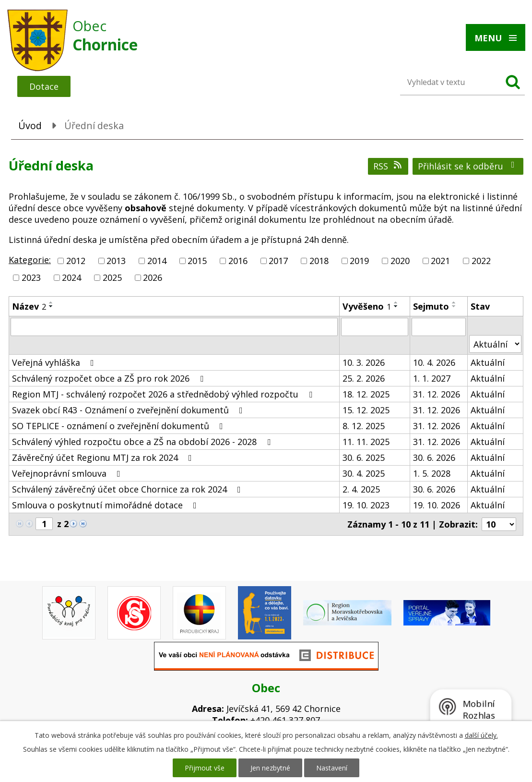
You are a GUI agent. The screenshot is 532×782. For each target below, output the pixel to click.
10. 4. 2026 (434, 362)
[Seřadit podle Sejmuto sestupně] (454, 306)
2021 (440, 261)
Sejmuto (431, 306)
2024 (71, 277)
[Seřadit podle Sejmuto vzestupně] (454, 302)
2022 (481, 261)
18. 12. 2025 (366, 394)
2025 (112, 277)
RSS (388, 166)
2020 (400, 261)
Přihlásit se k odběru (468, 166)
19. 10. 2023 (366, 505)
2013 (116, 261)
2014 (157, 261)
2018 (319, 261)
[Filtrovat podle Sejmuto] (438, 327)
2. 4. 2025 (361, 489)
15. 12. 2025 (366, 410)
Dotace (44, 86)
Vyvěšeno (367, 306)
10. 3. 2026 (364, 362)
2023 (31, 277)
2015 (197, 261)
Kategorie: (30, 260)
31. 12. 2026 (437, 394)
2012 (76, 261)
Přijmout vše (205, 768)
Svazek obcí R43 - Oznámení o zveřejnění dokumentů (129, 410)
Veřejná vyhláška (55, 362)
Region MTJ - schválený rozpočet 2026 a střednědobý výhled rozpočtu (164, 394)
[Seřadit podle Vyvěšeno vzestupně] (396, 302)
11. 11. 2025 (366, 442)
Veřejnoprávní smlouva (68, 473)
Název (29, 306)
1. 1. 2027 (432, 378)
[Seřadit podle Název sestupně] (51, 306)
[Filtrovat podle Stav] (495, 344)
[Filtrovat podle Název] (174, 327)
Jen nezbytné (270, 768)
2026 (153, 277)
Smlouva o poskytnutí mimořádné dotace (106, 505)
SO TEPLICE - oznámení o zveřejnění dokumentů (119, 426)
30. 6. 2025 (364, 457)
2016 (238, 261)
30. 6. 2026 (434, 457)
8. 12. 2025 (364, 426)
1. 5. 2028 (432, 473)
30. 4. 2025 (364, 473)
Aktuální (488, 362)
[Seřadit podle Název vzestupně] (51, 302)
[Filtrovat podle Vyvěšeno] (375, 327)
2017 (278, 261)
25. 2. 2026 (364, 378)
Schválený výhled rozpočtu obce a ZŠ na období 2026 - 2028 (143, 442)
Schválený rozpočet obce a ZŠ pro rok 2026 (110, 378)
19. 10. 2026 (437, 505)
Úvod (30, 126)
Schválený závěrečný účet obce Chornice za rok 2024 (128, 489)
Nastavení (332, 768)
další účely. (481, 735)
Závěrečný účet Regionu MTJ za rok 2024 (104, 457)
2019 (359, 261)
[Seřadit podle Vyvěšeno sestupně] (396, 306)
